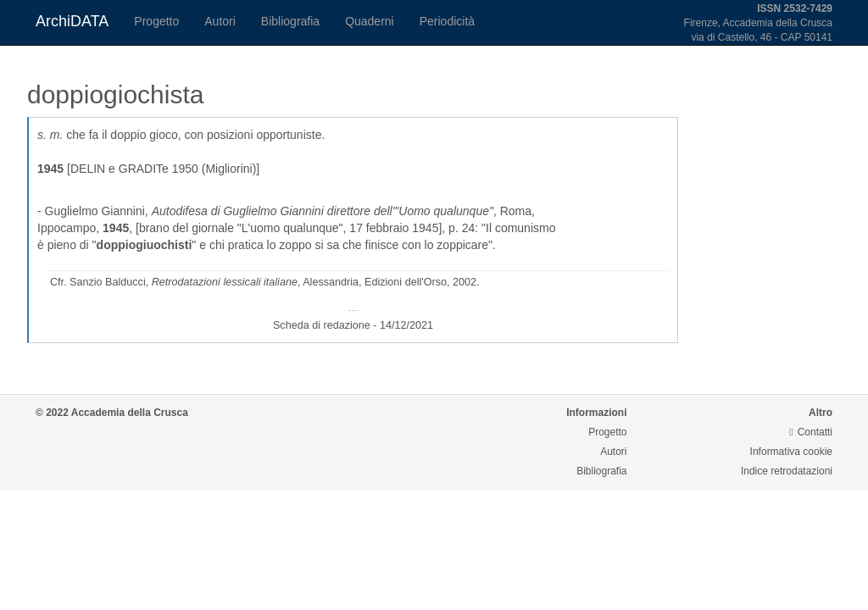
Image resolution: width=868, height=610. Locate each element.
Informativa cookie (791, 452)
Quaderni (370, 21)
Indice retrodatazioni (787, 471)
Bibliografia (290, 21)
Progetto (156, 21)
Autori (220, 21)
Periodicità (447, 21)
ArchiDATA (72, 21)
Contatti (811, 432)
